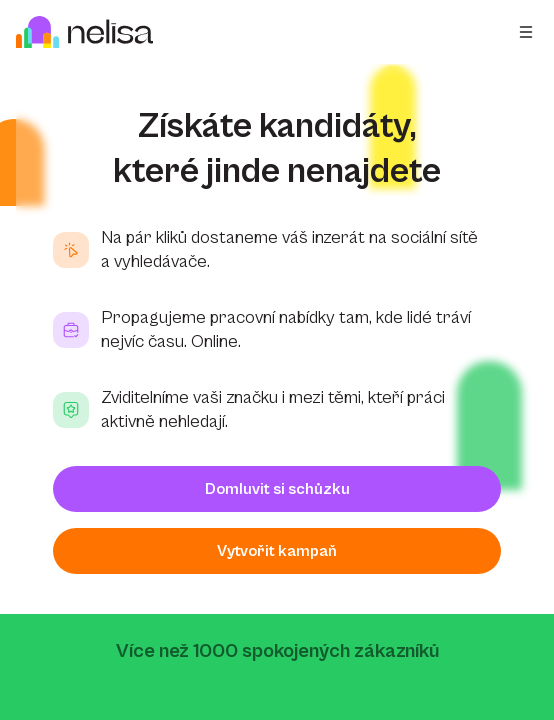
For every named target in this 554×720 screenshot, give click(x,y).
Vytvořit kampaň (277, 551)
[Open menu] (526, 32)
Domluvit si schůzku (277, 489)
